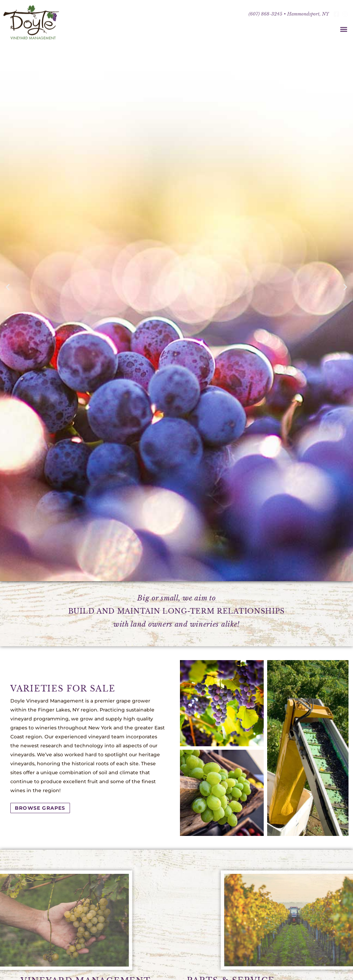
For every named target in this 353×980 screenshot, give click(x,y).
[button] (344, 29)
